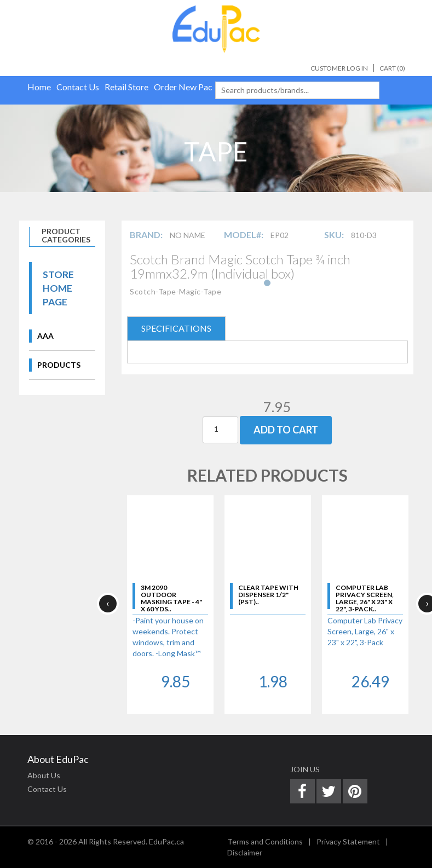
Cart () (392, 68)
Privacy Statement (348, 841)
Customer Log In (339, 68)
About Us (44, 775)
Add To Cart (286, 430)
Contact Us (47, 789)
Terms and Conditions (265, 841)
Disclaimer (245, 852)
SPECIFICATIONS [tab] (176, 328)
